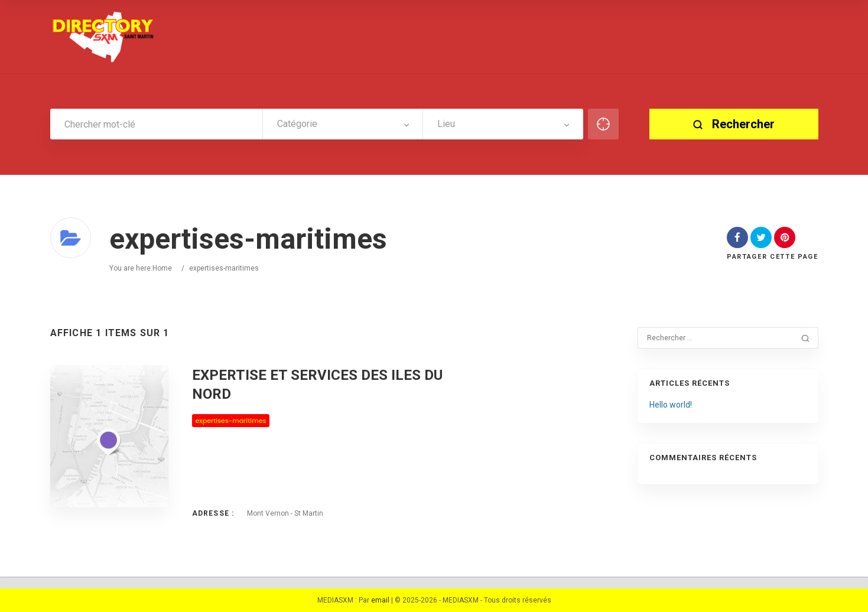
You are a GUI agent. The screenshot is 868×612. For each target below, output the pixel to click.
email (380, 600)
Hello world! (671, 405)
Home (162, 268)
